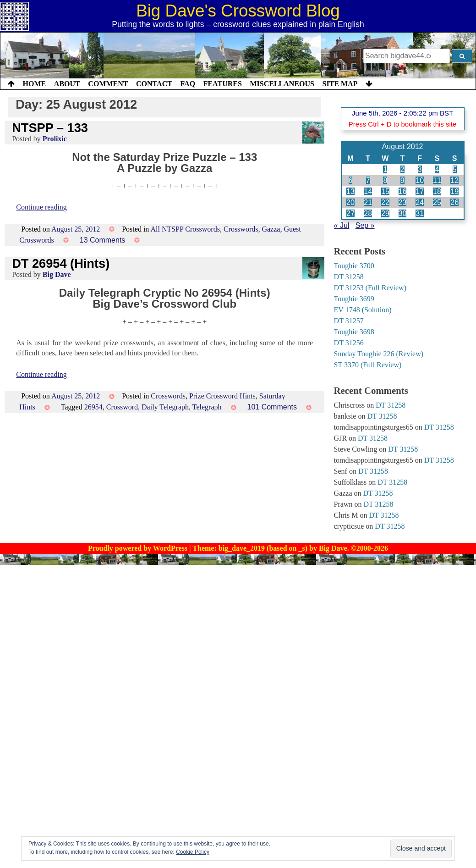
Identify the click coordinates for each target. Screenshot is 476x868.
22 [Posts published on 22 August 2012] (385, 202)
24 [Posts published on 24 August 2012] (420, 202)
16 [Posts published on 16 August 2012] (403, 191)
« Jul (342, 225)
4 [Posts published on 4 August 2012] (437, 169)
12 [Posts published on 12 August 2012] (454, 180)
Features (223, 84)
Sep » (365, 225)
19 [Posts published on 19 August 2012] (454, 191)
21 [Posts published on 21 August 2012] (368, 202)
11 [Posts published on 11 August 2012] (437, 180)
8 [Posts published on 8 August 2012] (385, 180)
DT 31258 (349, 277)
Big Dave (57, 274)
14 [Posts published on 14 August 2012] (368, 191)
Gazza (271, 229)
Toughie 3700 (354, 266)
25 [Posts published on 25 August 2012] (437, 202)
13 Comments (103, 240)
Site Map (340, 84)
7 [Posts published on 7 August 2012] (368, 180)
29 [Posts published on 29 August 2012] (385, 213)
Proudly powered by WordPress (139, 548)
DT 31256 (349, 343)
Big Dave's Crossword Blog (238, 11)
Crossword (122, 407)
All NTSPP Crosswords (185, 229)
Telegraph (207, 407)
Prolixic (55, 139)
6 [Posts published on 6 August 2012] (351, 180)
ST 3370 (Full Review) (368, 365)
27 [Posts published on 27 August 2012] (350, 213)
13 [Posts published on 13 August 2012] (350, 191)
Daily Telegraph (165, 407)
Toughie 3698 (354, 332)
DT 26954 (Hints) (61, 263)
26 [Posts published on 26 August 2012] (454, 202)
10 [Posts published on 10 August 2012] (420, 180)
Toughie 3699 (354, 299)
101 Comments (272, 407)
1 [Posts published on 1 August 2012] (385, 169)
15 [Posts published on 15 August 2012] (385, 191)
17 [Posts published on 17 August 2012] (420, 191)
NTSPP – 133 (50, 128)
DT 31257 (349, 321)
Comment (108, 84)
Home (35, 84)
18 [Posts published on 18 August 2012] (437, 191)
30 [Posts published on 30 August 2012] (403, 213)
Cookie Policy (193, 852)
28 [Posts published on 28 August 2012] (368, 213)
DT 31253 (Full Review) (370, 288)
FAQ (188, 84)
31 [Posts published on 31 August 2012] (420, 213)
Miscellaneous (282, 84)
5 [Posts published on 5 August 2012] (455, 169)
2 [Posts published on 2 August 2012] (402, 169)
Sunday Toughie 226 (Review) (379, 354)
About (67, 84)
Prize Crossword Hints (222, 396)
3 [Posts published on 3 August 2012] (420, 169)
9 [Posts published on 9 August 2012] (402, 180)
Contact (154, 84)
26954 (93, 407)
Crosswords (241, 229)
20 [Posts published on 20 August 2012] (350, 202)
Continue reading (41, 207)
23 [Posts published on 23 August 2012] (403, 202)
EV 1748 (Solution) (363, 310)
